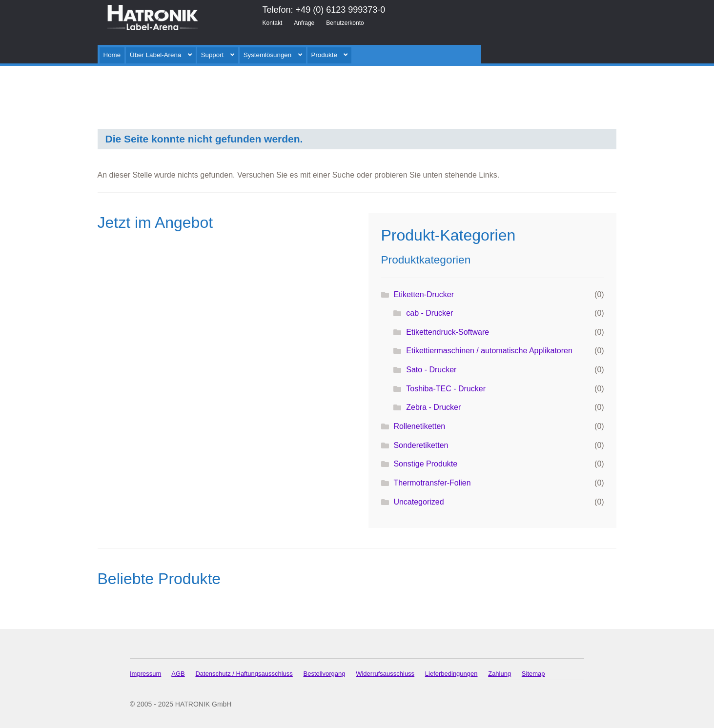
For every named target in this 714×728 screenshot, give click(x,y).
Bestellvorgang (325, 674)
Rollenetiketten (419, 426)
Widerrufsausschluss (385, 674)
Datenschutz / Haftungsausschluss (244, 674)
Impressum (145, 674)
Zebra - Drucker (433, 407)
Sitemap (533, 674)
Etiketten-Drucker (424, 294)
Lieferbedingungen (451, 674)
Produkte (324, 55)
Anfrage (304, 23)
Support (213, 55)
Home (112, 55)
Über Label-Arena (155, 55)
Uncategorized (418, 502)
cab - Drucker (429, 313)
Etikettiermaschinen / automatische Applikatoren (489, 351)
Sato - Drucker (431, 370)
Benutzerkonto (345, 23)
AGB (178, 674)
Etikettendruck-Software (448, 332)
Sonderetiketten (421, 445)
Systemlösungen (268, 55)
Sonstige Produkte (425, 464)
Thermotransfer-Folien (432, 483)
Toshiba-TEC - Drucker (446, 389)
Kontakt (273, 23)
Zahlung (500, 674)
